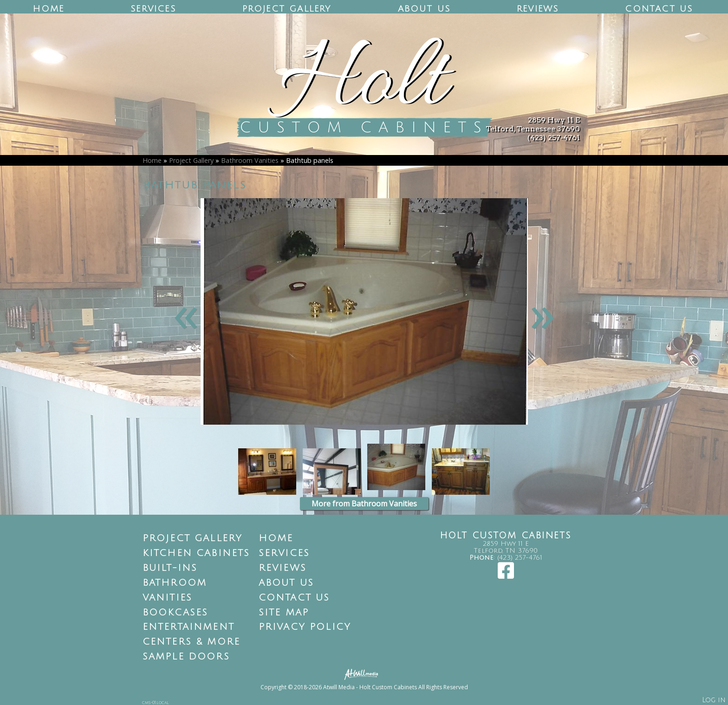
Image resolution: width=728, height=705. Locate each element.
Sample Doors (186, 657)
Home (49, 9)
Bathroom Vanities (250, 160)
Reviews (538, 9)
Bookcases (175, 613)
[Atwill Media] (364, 674)
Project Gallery (287, 9)
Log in (714, 700)
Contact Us (659, 9)
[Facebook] (506, 575)
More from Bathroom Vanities (364, 504)
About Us (424, 9)
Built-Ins (170, 568)
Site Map (284, 613)
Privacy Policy (305, 627)
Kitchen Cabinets (196, 553)
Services (153, 9)
